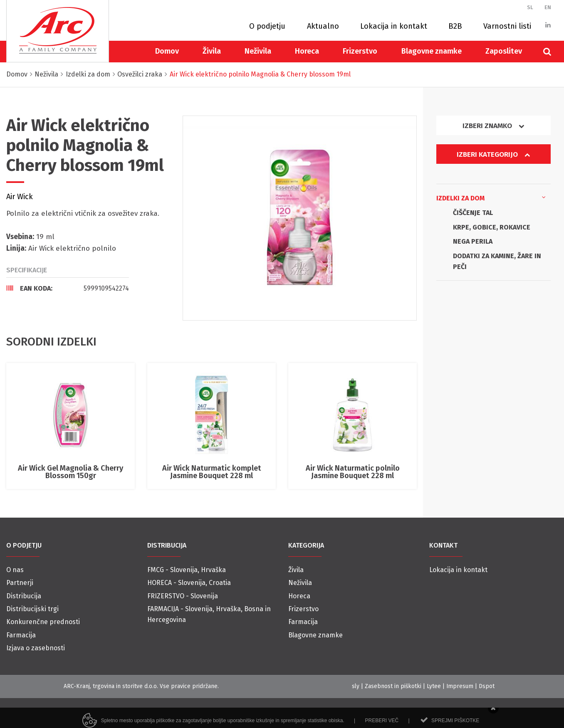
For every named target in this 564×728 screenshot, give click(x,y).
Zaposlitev (504, 51)
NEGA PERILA (473, 241)
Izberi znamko (493, 126)
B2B (455, 26)
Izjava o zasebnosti (36, 648)
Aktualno (323, 26)
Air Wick (20, 197)
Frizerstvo (360, 51)
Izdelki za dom (491, 197)
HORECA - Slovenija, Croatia (189, 583)
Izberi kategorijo (493, 154)
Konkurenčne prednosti (43, 622)
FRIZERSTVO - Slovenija (183, 596)
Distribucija (24, 596)
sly (356, 686)
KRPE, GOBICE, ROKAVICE (492, 227)
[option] (300, 218)
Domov (167, 51)
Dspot (487, 686)
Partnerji (20, 583)
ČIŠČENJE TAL (473, 213)
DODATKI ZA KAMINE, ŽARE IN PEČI (497, 261)
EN (548, 7)
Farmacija (21, 635)
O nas (15, 570)
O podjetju (267, 26)
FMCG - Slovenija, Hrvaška (187, 570)
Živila (212, 51)
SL (530, 7)
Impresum (460, 686)
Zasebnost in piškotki (393, 686)
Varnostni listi (507, 26)
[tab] (68, 288)
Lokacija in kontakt (394, 26)
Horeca (307, 51)
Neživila (258, 51)
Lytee (434, 686)
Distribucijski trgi (32, 609)
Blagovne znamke (432, 51)
